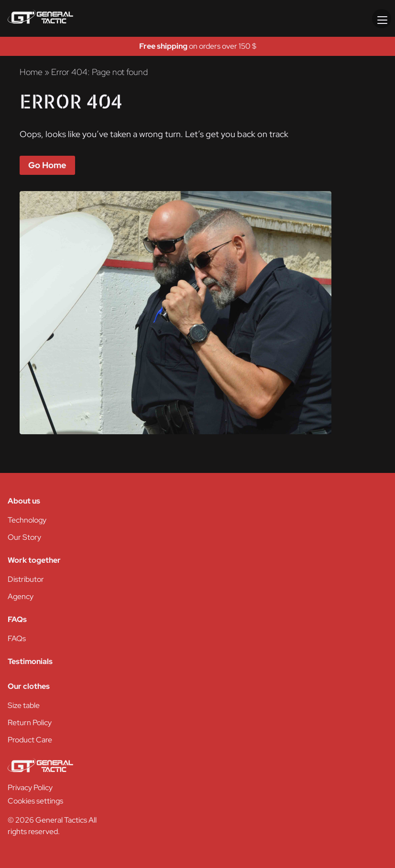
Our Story (24, 537)
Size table (24, 705)
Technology (27, 520)
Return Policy (30, 723)
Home (31, 72)
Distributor (26, 579)
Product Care (30, 740)
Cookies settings (35, 801)
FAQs (17, 638)
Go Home (47, 165)
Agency (21, 596)
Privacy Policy (30, 788)
